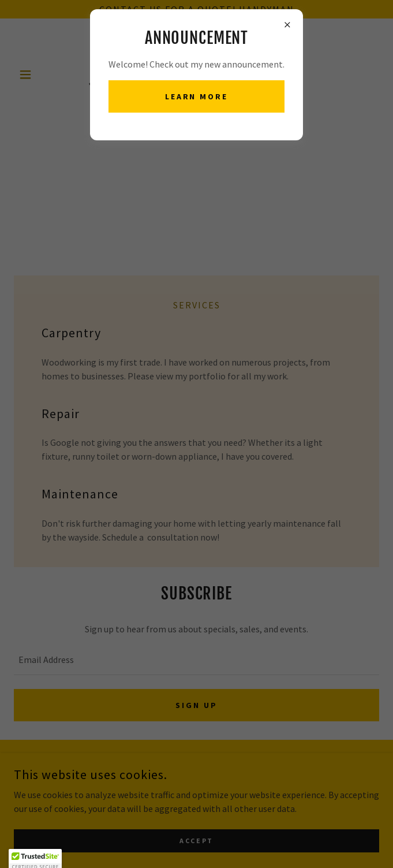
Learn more (197, 96)
